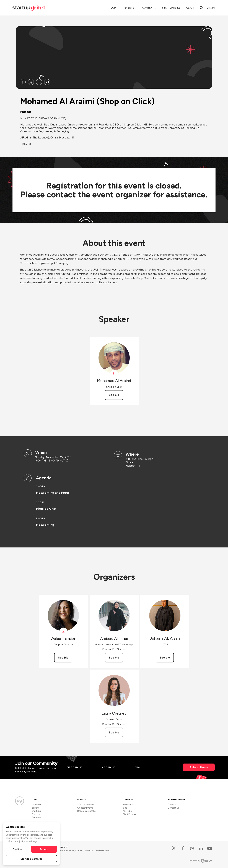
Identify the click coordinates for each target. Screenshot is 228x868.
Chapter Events (85, 808)
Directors (37, 818)
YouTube (127, 811)
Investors (37, 805)
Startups (36, 811)
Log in (211, 8)
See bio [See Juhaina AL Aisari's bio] (165, 658)
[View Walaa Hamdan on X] (63, 632)
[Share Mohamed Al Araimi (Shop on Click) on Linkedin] (39, 82)
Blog (125, 808)
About (190, 8)
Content (148, 8)
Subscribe (197, 767)
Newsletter (128, 805)
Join (114, 8)
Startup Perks (171, 8)
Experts (36, 808)
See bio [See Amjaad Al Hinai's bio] (114, 658)
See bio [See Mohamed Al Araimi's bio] (114, 395)
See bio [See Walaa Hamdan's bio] (63, 658)
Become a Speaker (87, 811)
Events (129, 8)
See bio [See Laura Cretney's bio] (114, 732)
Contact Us (173, 808)
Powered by (200, 861)
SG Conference (85, 805)
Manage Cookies (31, 859)
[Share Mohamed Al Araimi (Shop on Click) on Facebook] (23, 82)
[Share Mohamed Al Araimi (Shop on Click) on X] (31, 82)
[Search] (201, 8)
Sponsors (37, 814)
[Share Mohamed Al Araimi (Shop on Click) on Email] (47, 82)
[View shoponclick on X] (114, 374)
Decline (17, 849)
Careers (172, 805)
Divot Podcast (130, 814)
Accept (44, 849)
